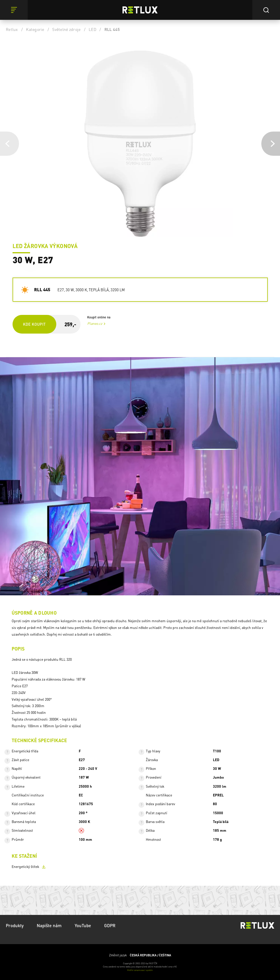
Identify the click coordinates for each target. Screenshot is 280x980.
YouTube (83, 925)
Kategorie (35, 29)
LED (92, 29)
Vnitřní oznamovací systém (140, 970)
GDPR (110, 925)
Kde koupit (34, 324)
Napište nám (49, 925)
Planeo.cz (95, 324)
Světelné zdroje (66, 29)
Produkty (15, 925)
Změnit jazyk (140, 955)
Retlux (12, 29)
